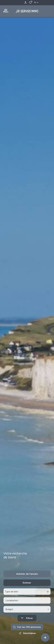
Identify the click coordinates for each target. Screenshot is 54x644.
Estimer (27, 590)
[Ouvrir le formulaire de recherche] (27, 626)
